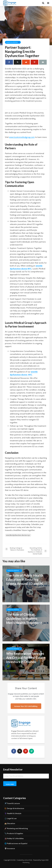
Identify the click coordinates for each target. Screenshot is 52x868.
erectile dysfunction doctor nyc (18, 535)
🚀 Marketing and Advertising (16, 828)
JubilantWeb (28, 860)
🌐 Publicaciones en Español (16, 843)
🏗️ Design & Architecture (14, 808)
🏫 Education (10, 823)
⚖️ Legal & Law (10, 818)
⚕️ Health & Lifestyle (13, 813)
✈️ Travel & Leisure (12, 803)
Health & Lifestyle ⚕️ (13, 42)
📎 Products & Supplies (14, 833)
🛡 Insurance (10, 848)
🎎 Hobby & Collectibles (14, 838)
